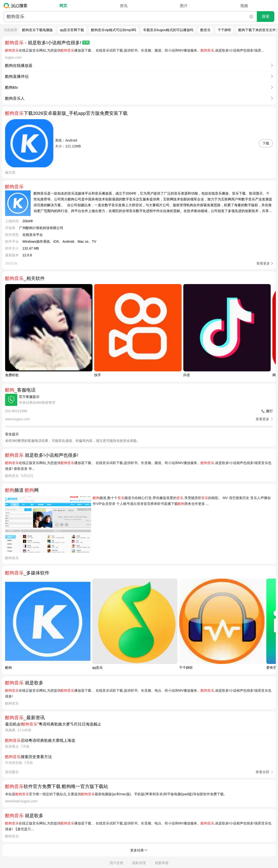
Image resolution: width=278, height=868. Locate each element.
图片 (184, 6)
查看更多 (263, 263)
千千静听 (224, 30)
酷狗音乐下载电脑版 (37, 30)
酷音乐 (205, 30)
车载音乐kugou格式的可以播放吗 (168, 30)
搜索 (266, 16)
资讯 (124, 6)
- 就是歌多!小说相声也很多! (47, 43)
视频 (244, 6)
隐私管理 (139, 863)
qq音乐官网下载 (72, 30)
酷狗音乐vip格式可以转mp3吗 (114, 30)
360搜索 (17, 6)
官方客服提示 (29, 397)
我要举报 (162, 863)
